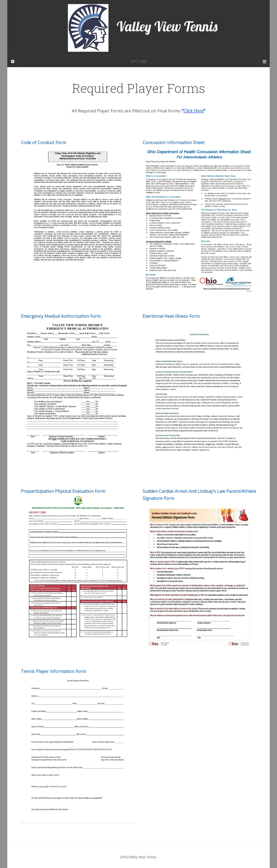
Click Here (194, 111)
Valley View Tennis (143, 28)
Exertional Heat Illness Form (171, 316)
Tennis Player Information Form (53, 671)
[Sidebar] (13, 61)
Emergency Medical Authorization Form (61, 316)
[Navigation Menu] (264, 61)
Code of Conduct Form (43, 142)
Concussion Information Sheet (174, 142)
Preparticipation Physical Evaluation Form (63, 491)
